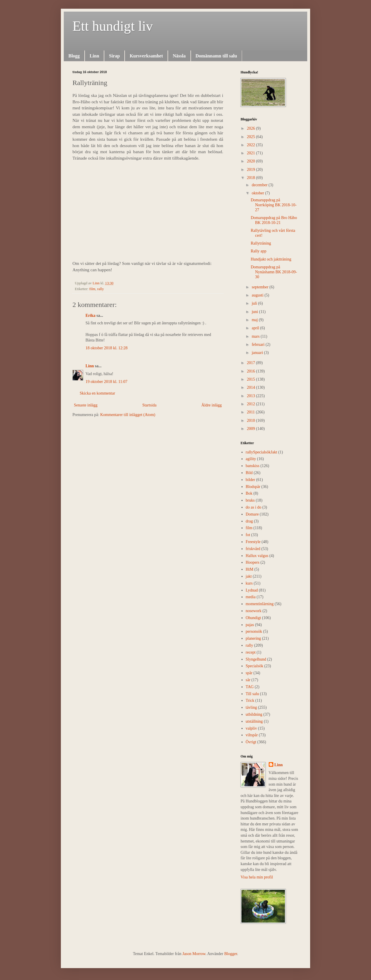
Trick (250, 700)
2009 (252, 429)
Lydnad (252, 590)
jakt (249, 576)
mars (256, 336)
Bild (249, 473)
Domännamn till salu (216, 56)
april (256, 328)
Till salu (252, 694)
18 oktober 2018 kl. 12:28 (107, 348)
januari (258, 353)
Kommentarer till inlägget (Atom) (128, 415)
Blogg (74, 56)
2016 (252, 371)
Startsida (149, 405)
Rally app (259, 251)
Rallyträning (261, 243)
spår (249, 673)
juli (255, 303)
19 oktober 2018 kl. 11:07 (107, 382)
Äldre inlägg (212, 405)
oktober (258, 193)
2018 (252, 178)
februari (259, 345)
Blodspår (253, 487)
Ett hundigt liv (113, 26)
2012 (252, 404)
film (92, 289)
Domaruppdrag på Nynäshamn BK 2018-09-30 (274, 272)
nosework (254, 611)
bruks (250, 500)
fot (248, 535)
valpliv (251, 728)
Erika (90, 315)
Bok (249, 493)
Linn (94, 56)
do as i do (254, 507)
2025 (252, 137)
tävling (251, 707)
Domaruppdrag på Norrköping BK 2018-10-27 (274, 205)
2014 (252, 387)
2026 (252, 128)
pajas (250, 625)
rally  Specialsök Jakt (262, 452)
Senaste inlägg (86, 405)
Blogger (231, 954)
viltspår (252, 735)
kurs (249, 583)
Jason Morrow (194, 954)
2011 (251, 412)
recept (251, 652)
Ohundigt (253, 618)
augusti (258, 295)
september (260, 287)
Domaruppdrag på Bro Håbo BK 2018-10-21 (274, 220)
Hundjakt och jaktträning (271, 259)
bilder (251, 480)
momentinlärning (260, 604)
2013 (252, 396)
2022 (252, 145)
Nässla (179, 56)
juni (255, 312)
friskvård (253, 549)
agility (251, 459)
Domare (252, 514)
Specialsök (255, 666)
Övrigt (251, 742)
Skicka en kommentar (97, 393)
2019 (252, 170)
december (260, 185)
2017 (252, 363)
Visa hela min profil (257, 877)
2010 (252, 421)
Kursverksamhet (146, 56)
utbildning (254, 714)
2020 (252, 161)
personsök (254, 631)
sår (248, 680)
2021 (252, 153)
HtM (250, 569)
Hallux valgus (257, 556)
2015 (252, 379)
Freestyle (253, 542)
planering (253, 638)
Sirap (114, 56)
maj (255, 320)
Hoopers (253, 562)
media (251, 597)
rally (100, 289)
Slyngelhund (256, 659)
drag (249, 521)
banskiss (253, 466)
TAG (250, 687)
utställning (254, 721)
